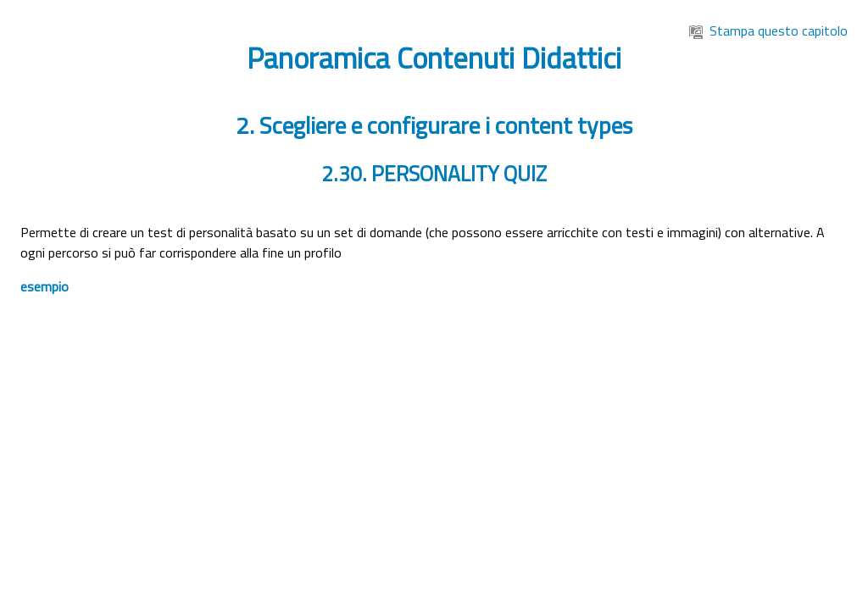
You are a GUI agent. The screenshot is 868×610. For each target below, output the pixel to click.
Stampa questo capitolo (768, 30)
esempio (45, 286)
